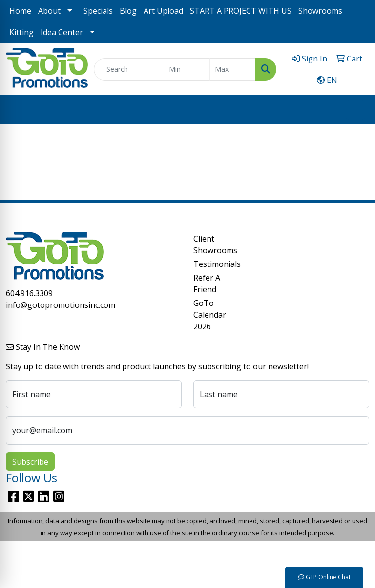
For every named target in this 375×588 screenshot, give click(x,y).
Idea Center (62, 32)
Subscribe (30, 462)
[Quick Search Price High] (233, 69)
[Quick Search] (129, 69)
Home (20, 11)
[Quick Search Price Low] (187, 69)
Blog (128, 11)
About (49, 11)
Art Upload (163, 11)
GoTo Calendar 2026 (210, 315)
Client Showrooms (211, 244)
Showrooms (320, 11)
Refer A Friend (207, 284)
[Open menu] (355, 110)
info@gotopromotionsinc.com (61, 305)
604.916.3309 (29, 293)
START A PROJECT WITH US (241, 11)
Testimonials (211, 264)
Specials (98, 11)
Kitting (21, 32)
